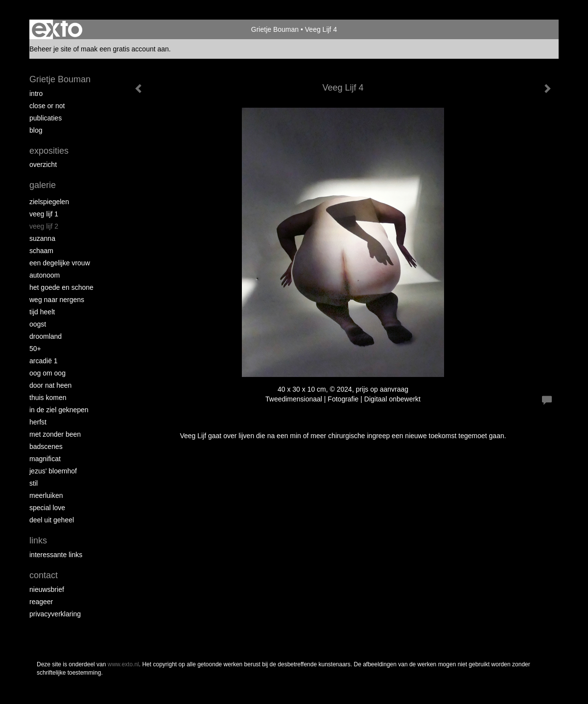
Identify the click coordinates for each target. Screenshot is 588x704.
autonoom (45, 275)
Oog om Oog (47, 373)
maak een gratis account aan (125, 49)
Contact (44, 575)
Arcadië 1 (44, 361)
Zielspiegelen (49, 202)
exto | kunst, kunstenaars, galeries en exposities (57, 29)
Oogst (38, 324)
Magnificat (45, 459)
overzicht (43, 164)
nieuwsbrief (47, 589)
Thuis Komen (48, 398)
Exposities (49, 151)
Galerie (43, 185)
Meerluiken (46, 495)
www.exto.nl (123, 664)
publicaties (46, 118)
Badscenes (46, 446)
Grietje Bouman (275, 29)
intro (36, 94)
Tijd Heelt (42, 312)
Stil (34, 483)
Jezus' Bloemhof (53, 471)
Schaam (41, 251)
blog (36, 130)
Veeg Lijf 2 (44, 226)
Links (38, 540)
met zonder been (55, 434)
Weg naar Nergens (57, 300)
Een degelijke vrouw (60, 263)
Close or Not (47, 106)
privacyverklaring (55, 614)
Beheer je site (50, 49)
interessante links (56, 555)
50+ (35, 349)
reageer (41, 602)
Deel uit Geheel (52, 520)
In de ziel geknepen (59, 410)
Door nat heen (50, 385)
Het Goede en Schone (61, 287)
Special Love (47, 508)
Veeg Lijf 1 (44, 214)
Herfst (38, 422)
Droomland (46, 336)
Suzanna (42, 238)
